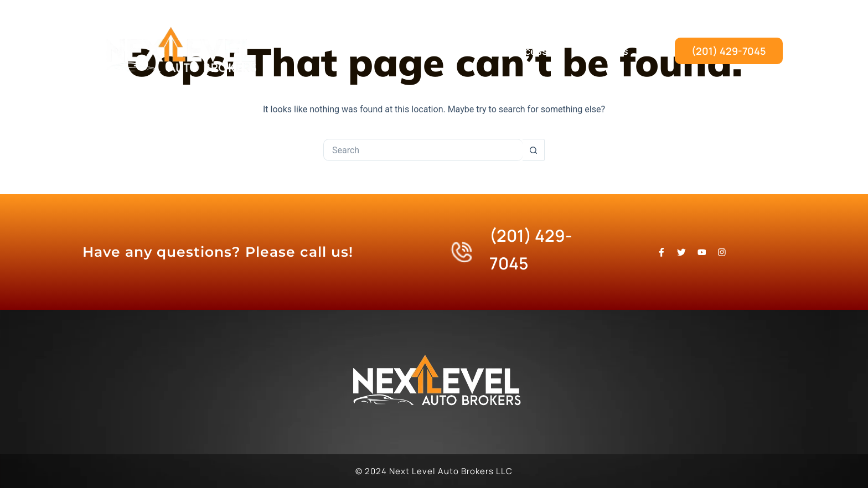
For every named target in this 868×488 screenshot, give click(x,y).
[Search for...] (423, 150)
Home (365, 51)
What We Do (434, 51)
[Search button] (534, 150)
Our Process (518, 51)
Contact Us (601, 51)
